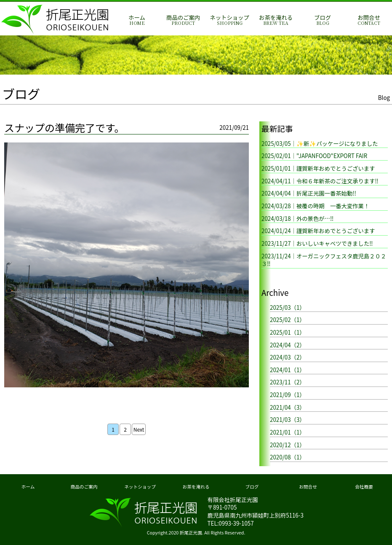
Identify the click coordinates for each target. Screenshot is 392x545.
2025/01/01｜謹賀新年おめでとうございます (318, 168)
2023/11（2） (288, 382)
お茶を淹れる (276, 20)
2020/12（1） (288, 445)
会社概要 (364, 487)
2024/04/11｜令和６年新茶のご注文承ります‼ (320, 181)
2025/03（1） (288, 307)
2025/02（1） (288, 320)
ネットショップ (229, 20)
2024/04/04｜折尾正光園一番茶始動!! (309, 193)
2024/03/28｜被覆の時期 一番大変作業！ (315, 206)
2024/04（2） (288, 345)
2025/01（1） (288, 332)
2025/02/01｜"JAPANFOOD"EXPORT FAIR (314, 156)
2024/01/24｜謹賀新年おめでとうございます (318, 231)
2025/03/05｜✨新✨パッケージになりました (320, 144)
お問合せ (369, 20)
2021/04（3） (288, 407)
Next (139, 429)
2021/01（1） (288, 432)
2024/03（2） (288, 357)
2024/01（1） (288, 370)
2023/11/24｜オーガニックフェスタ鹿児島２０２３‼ (324, 260)
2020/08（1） (288, 457)
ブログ (323, 20)
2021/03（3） (288, 420)
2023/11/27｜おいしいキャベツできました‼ (317, 243)
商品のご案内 (183, 20)
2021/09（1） (288, 395)
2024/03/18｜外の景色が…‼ (297, 219)
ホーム (137, 20)
